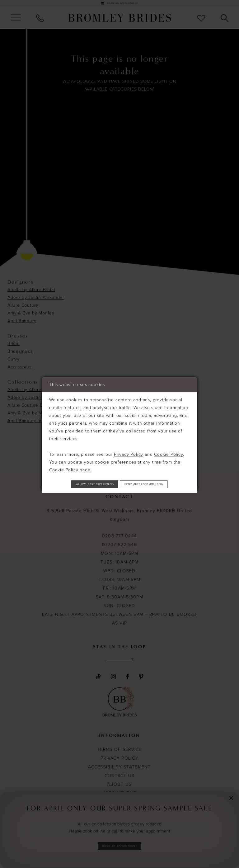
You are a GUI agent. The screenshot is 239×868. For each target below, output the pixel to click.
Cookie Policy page (70, 458)
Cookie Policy (168, 442)
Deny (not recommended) (120, 493)
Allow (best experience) (120, 476)
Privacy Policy (129, 442)
